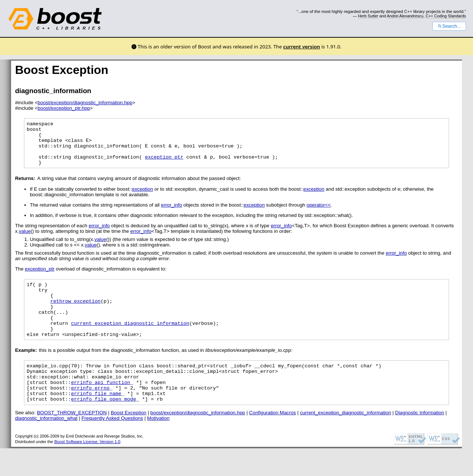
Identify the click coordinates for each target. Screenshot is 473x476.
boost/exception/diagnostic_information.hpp (85, 103)
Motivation (158, 446)
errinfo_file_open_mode (103, 426)
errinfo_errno (90, 413)
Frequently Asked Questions (112, 446)
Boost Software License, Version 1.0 (87, 469)
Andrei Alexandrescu (405, 16)
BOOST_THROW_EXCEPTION (72, 440)
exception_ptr (164, 164)
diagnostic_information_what (46, 446)
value (25, 240)
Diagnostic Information (420, 440)
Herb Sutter (368, 16)
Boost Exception (129, 440)
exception (142, 198)
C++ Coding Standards (446, 16)
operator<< (319, 214)
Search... (449, 26)
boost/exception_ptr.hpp (64, 108)
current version (302, 47)
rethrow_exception (75, 314)
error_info (172, 214)
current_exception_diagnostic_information (130, 341)
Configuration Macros (273, 440)
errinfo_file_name (96, 420)
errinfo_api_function (101, 407)
